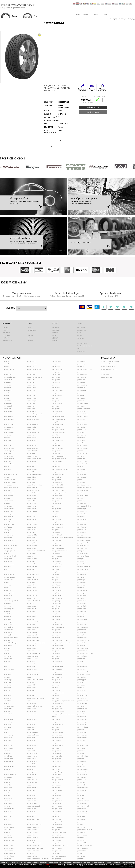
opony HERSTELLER (57, 567)
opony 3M (6, 361)
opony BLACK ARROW (82, 422)
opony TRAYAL (31, 811)
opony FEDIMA (56, 519)
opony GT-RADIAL (32, 559)
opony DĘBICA (56, 472)
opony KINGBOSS (82, 590)
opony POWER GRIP (58, 704)
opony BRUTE (31, 435)
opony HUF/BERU (57, 572)
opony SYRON (56, 788)
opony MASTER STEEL (33, 627)
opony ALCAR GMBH (8, 369)
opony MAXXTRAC (82, 632)
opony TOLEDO (32, 801)
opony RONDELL (56, 740)
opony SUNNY (31, 785)
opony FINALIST (7, 522)
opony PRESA (81, 706)
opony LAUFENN (81, 609)
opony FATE (55, 517)
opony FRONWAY (32, 530)
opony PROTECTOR (8, 714)
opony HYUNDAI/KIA (33, 575)
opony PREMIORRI (57, 706)
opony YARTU (80, 854)
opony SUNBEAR (32, 782)
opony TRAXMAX (81, 809)
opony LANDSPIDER (82, 606)
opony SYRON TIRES (82, 788)
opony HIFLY (31, 569)
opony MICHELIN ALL (33, 640)
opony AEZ (6, 367)
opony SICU (55, 764)
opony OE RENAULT (33, 675)
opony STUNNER (81, 777)
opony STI (30, 777)
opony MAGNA (56, 617)
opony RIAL (30, 730)
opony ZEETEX (81, 856)
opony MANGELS (8, 622)
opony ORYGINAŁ (81, 680)
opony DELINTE (32, 477)
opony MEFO (80, 635)
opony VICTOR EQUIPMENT (84, 830)
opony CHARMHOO (57, 448)
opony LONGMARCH (82, 614)
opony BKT (55, 422)
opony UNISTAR (81, 822)
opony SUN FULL (81, 780)
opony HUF (31, 572)
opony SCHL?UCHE (8, 756)
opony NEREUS (81, 659)
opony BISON (31, 422)
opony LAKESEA (32, 606)
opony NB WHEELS (33, 659)
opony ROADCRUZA (33, 732)
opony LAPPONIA (32, 609)
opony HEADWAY (57, 564)
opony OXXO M (81, 685)
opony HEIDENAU (82, 564)
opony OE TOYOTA (57, 675)
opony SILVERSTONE (8, 767)
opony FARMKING (8, 517)
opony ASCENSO (57, 393)
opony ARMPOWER (57, 390)
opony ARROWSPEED (83, 390)
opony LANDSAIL (57, 606)
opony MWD (56, 654)
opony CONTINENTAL (8, 459)
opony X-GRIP (56, 854)
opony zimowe (106, 372)
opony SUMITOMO (57, 780)
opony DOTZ (6, 490)
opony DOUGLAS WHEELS (59, 493)
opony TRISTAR (56, 814)
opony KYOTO (7, 606)
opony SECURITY (57, 759)
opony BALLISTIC (57, 409)
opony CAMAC (81, 438)
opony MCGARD (32, 635)
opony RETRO (56, 727)
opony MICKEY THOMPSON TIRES (37, 643)
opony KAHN (31, 585)
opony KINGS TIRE (8, 596)
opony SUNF (56, 782)
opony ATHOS (31, 396)
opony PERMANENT (82, 693)
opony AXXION (81, 406)
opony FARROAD (32, 517)
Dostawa (96, 15)
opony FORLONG (81, 525)
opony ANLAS (56, 377)
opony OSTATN (7, 682)
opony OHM (6, 677)
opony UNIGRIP (81, 819)
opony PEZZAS (56, 696)
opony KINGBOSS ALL (9, 593)
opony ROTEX (31, 743)
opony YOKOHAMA (8, 856)
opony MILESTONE (82, 643)
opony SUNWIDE (81, 785)
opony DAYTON (81, 469)
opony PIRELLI (56, 698)
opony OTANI (56, 682)
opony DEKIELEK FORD (58, 475)
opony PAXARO (7, 693)
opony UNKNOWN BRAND (35, 825)
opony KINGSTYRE (82, 596)
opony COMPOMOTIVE (59, 456)
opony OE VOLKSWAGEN (83, 675)
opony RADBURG (7, 722)
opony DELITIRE (56, 477)
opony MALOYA (32, 619)
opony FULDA (6, 532)
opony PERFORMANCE (58, 693)
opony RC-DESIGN (8, 725)
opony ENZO (6, 504)
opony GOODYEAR (82, 548)
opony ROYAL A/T (7, 746)
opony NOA (80, 661)
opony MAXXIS (56, 632)
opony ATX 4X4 (7, 401)
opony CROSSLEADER (8, 464)
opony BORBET (81, 427)
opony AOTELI (7, 382)
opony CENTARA (32, 446)
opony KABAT (7, 585)
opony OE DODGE (82, 667)
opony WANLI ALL (57, 840)
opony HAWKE (32, 564)
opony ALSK (80, 372)
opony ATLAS (80, 396)
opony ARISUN (31, 388)
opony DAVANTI (32, 469)
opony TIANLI (56, 798)
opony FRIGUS (7, 530)
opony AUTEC (31, 404)
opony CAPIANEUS (33, 440)
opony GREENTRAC (33, 554)
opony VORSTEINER (82, 835)
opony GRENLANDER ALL (9, 556)
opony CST (55, 464)
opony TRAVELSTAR (57, 809)
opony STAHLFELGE (57, 772)
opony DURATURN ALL (82, 496)
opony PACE (31, 690)
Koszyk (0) (131, 19)
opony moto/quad (107, 364)
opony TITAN (6, 801)
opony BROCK (7, 435)
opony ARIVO (56, 388)
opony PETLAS (7, 696)
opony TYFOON (56, 819)
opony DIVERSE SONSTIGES (10, 488)
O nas (78, 15)
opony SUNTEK (56, 785)
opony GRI (30, 556)
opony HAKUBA (57, 561)
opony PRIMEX (32, 709)
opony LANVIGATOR (8, 609)
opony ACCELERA (57, 361)
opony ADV (6, 364)
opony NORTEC (56, 664)
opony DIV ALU (81, 482)
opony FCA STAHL (7, 519)
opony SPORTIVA (32, 772)
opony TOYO (6, 806)
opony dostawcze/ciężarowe (110, 361)
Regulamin (6, 336)
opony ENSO (56, 501)
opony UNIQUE (7, 822)
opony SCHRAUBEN (82, 756)
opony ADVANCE (32, 364)
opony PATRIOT (81, 690)
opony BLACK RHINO (8, 425)
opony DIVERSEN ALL (58, 488)
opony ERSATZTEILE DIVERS (84, 506)
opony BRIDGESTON (8, 432)
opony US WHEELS (57, 825)
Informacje (7, 323)
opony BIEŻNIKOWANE (59, 419)
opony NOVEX (81, 664)
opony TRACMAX (57, 806)
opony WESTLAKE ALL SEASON (60, 846)
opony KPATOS (7, 604)
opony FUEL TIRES (81, 530)
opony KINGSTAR (32, 596)
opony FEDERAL (32, 519)
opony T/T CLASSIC (57, 790)
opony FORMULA (7, 527)
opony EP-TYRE (81, 504)
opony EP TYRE (32, 504)
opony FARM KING (82, 514)
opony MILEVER (7, 646)
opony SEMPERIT (57, 761)
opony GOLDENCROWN (9, 543)
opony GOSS (80, 551)
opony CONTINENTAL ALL (34, 459)
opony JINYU (31, 582)
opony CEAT (56, 443)
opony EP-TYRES (7, 506)
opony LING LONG (82, 611)
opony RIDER (56, 730)
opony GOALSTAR (32, 540)
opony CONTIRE (81, 459)
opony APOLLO (56, 382)
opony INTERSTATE (33, 580)
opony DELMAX (81, 477)
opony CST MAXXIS (82, 464)
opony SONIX (6, 769)
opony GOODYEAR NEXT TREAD (36, 551)
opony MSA (31, 651)
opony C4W (6, 438)
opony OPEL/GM (57, 677)
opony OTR (80, 682)
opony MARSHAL (81, 625)
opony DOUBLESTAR (33, 493)
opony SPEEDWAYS (82, 769)
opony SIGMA (81, 764)
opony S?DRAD (7, 751)
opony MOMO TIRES (58, 648)
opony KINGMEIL (32, 593)
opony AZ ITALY (7, 409)
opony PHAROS (7, 698)
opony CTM (6, 467)
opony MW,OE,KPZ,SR (34, 654)
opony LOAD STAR (32, 614)
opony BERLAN (56, 414)
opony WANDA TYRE (8, 840)
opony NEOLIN (56, 659)
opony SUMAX (7, 780)
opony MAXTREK (32, 632)
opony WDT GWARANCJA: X (35, 843)
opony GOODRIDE (57, 546)
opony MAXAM (57, 630)
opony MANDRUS (82, 619)
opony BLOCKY (32, 427)
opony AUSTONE (7, 404)
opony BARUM (81, 411)
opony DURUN (31, 498)
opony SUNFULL (81, 782)
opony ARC (55, 385)
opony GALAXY (56, 532)
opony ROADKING (8, 735)
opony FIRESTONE (82, 522)
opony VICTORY (7, 832)
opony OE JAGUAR (57, 669)
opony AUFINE (56, 401)
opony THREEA (32, 798)
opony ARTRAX (7, 393)
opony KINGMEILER (58, 593)
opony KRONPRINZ (57, 604)
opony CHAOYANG (33, 448)
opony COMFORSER (82, 454)
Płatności (6, 333)
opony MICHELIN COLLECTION (60, 640)
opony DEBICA (32, 472)
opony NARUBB (7, 659)
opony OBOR (31, 667)
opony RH (6, 730)
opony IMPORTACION (9, 577)
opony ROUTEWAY (57, 743)
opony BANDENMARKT (83, 409)
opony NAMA (7, 656)
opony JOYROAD (81, 582)
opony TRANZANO (32, 809)
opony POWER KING (82, 704)
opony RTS (30, 748)
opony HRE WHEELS (82, 569)
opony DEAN (6, 472)
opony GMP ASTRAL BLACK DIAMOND (62, 538)
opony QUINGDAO (8, 719)
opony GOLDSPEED (82, 543)
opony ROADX (31, 738)
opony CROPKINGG (82, 461)
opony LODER (56, 614)
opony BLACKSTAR (8, 427)
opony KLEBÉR (31, 598)
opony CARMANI (32, 443)
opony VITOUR (7, 835)
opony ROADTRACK (8, 738)
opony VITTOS (31, 835)
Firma (30, 328)
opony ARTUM (31, 393)
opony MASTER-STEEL (58, 627)
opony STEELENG (8, 777)
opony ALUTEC (56, 375)
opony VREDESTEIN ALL (58, 838)
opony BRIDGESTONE (33, 432)
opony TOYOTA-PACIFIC (34, 806)
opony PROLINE (32, 711)
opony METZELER (82, 638)
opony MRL (6, 651)
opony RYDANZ (81, 748)
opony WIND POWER (82, 848)
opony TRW (31, 817)
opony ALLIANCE (32, 372)
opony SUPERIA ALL (33, 788)
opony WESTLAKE (8, 846)
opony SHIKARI (7, 764)
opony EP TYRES (57, 504)
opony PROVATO (32, 714)
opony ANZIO (56, 380)
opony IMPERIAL (81, 575)
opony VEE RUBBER (8, 827)
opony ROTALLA (7, 743)
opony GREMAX (57, 554)
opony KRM (31, 604)
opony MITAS (7, 648)
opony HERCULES (32, 567)
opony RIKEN (80, 730)
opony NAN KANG (32, 656)
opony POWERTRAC (8, 706)
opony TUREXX (81, 817)
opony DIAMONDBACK (9, 482)
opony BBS (6, 414)
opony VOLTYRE (56, 835)
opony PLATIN (31, 701)
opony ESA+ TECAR (8, 509)
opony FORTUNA (32, 527)
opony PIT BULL (7, 701)
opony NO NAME (57, 661)
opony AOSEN (81, 380)
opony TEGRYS (32, 796)
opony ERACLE (56, 506)
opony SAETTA (31, 751)
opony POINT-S (32, 704)
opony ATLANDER (57, 396)
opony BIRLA (6, 422)
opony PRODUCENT (58, 709)
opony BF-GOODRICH (82, 417)
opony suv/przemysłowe (109, 369)
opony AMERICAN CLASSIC (10, 377)
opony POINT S (7, 704)
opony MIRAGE (81, 646)
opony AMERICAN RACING (35, 377)
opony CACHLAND (32, 438)
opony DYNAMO (57, 498)
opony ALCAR (80, 367)
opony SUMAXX (32, 780)
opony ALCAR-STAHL (57, 369)
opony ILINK (55, 575)
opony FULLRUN (32, 532)
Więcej (61, 127)
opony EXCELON (32, 514)
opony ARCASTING (82, 385)
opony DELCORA (81, 475)
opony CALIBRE (56, 438)
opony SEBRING (32, 759)
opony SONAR (81, 767)
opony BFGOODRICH (8, 419)
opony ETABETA (32, 509)
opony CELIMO (7, 446)
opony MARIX (31, 625)
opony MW (6, 654)
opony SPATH (56, 769)
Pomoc (55, 323)
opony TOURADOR (82, 804)
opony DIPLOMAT (57, 482)
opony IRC (55, 580)
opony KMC (80, 598)
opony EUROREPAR (8, 511)
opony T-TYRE (31, 790)
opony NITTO (31, 661)
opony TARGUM (32, 793)
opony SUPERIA (7, 788)
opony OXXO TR (32, 688)
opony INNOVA (81, 577)
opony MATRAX (32, 630)
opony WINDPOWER (33, 851)
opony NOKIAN (7, 664)
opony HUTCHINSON (82, 572)
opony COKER (31, 454)
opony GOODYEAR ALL (9, 551)
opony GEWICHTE (32, 535)
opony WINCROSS (57, 848)
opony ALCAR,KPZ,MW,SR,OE (84, 369)
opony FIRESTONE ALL (8, 525)
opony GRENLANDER (82, 554)
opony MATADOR (8, 630)
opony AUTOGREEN (82, 404)
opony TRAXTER (7, 811)
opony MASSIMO (8, 627)
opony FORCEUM (32, 525)
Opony (15, 16)
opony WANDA (81, 838)
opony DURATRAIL (32, 496)
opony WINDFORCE (8, 851)
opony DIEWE (31, 482)
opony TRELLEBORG (82, 811)
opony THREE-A (7, 798)
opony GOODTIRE (8, 548)
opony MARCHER (7, 625)
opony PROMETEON (58, 711)
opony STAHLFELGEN (82, 772)
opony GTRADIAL (81, 559)
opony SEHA (80, 759)
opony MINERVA (32, 646)
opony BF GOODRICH (58, 417)
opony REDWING (81, 725)
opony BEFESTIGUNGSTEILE (35, 414)
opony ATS (55, 398)
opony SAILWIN (7, 754)
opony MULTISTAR (82, 651)
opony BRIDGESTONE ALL (59, 432)
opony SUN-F (6, 782)
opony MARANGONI (58, 622)
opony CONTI (80, 456)
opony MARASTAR (82, 622)
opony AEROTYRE (81, 364)
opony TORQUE (56, 804)
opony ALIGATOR (7, 372)
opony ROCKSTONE (82, 738)
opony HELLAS (7, 567)
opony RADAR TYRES (82, 719)
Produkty (87, 15)
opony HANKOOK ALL (8, 564)
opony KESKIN (56, 588)
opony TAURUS (56, 793)
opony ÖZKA (80, 688)
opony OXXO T (7, 688)
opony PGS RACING (82, 696)
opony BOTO (6, 430)
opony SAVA (80, 754)
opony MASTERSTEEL (82, 627)
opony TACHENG (81, 790)
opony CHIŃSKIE (57, 451)
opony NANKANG (82, 656)
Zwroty (5, 330)
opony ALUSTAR (32, 375)
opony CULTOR (56, 467)
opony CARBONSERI (58, 440)
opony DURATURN (57, 496)
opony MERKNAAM (33, 638)
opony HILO (55, 569)
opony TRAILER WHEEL (83, 806)
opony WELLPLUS (57, 843)
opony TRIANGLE (32, 814)
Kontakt (105, 15)
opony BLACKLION (82, 425)
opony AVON (31, 406)
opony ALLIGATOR (57, 372)
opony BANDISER (8, 411)
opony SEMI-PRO (32, 761)
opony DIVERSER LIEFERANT (84, 488)
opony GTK (55, 559)
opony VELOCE (81, 827)
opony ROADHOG (82, 732)
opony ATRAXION (32, 398)
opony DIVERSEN (32, 488)
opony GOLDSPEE (57, 543)
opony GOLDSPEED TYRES (10, 546)
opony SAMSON (32, 754)
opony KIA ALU (7, 590)
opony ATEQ (6, 396)
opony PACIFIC (56, 690)
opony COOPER (7, 461)
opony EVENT (56, 511)
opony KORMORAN (82, 601)
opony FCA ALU (81, 517)
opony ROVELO (81, 743)
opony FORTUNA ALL (57, 527)
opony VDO (80, 825)
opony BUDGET (81, 435)
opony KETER (80, 588)
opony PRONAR (81, 711)
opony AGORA (56, 367)
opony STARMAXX (82, 775)
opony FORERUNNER (58, 525)
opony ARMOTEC (7, 390)
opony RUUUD (56, 748)
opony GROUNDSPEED (83, 556)
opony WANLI (31, 840)
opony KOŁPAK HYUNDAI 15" (11, 601)
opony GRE (6, 554)
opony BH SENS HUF (33, 419)
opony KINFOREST (32, 590)
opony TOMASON (57, 801)
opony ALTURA (7, 375)
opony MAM (56, 619)
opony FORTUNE (81, 527)
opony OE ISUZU (32, 669)
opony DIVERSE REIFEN (83, 485)
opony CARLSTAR (7, 443)
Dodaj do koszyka (93, 107)
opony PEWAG (32, 696)
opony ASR (80, 393)
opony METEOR (57, 638)
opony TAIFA (6, 793)
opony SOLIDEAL (57, 767)
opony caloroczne (107, 377)
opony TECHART (81, 793)
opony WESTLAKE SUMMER (84, 846)
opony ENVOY (81, 501)
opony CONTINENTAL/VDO (59, 459)
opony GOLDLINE (32, 543)
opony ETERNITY (57, 509)
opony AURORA (81, 401)
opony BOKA (56, 427)
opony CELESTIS (81, 443)
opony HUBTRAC (7, 572)
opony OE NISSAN (8, 675)
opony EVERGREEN (8, 514)
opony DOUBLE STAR (82, 490)
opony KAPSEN (81, 585)
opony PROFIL (6, 711)
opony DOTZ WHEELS (33, 490)
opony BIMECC (81, 419)
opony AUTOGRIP (8, 406)
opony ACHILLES (81, 361)
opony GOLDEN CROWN (83, 540)
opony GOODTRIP (32, 548)
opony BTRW (56, 435)
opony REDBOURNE (58, 725)
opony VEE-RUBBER (33, 827)
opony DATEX (7, 469)
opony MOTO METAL (82, 648)
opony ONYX (31, 677)
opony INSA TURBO (8, 580)
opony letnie (105, 375)
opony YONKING (32, 856)
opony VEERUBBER (57, 827)
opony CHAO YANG (8, 448)
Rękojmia (6, 328)
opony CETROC (56, 446)
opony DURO (6, 498)
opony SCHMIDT (32, 756)
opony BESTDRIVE (8, 417)
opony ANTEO (31, 380)
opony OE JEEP (81, 669)
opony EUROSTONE (33, 511)
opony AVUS (56, 406)
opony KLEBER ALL (57, 598)
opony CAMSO (7, 440)
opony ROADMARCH (33, 735)
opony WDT (6, 843)
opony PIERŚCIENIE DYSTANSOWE (37, 698)
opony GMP (31, 538)
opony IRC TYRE (81, 580)
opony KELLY (6, 588)
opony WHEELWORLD (8, 848)
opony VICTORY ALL (33, 832)
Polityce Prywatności (52, 864)
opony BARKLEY (32, 411)
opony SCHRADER (57, 756)
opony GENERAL (81, 532)
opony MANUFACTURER (34, 622)
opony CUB (31, 467)
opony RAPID (31, 722)
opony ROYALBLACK (8, 748)
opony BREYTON (81, 430)
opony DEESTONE (82, 472)
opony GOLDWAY (32, 546)
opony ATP (6, 398)
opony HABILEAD (8, 561)
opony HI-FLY (6, 569)
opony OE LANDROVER (34, 672)
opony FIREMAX (32, 522)
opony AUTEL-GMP (57, 404)
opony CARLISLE (81, 440)
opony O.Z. (6, 667)
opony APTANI (81, 382)
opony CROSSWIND (33, 464)
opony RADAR (56, 719)
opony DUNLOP (81, 493)
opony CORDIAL (32, 461)
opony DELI (6, 477)
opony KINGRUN (81, 593)
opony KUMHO (81, 604)
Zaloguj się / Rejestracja (117, 19)
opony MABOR (32, 617)
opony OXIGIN (31, 685)
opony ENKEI (31, 501)
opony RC (55, 722)
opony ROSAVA (81, 740)
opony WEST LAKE (82, 843)
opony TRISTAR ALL (82, 814)
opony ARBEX (31, 385)
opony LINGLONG (7, 614)
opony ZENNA (7, 859)
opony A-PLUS (31, 361)
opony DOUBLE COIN (58, 490)
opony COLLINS (56, 454)
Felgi (36, 16)
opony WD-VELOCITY (82, 840)
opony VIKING (81, 832)
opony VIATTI (56, 830)
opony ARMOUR (32, 390)
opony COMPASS (32, 456)
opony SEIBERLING (8, 761)
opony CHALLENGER (82, 446)
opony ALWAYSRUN (82, 375)
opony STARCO (31, 775)
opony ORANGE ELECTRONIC (35, 680)
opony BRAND (31, 430)
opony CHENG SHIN (82, 448)
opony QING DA (81, 717)
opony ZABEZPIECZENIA (59, 856)
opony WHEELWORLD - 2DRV (35, 848)
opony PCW (31, 693)
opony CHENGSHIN (33, 451)
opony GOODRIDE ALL (83, 546)
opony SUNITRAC (7, 785)
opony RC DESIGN (82, 722)
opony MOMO (32, 648)
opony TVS (6, 819)
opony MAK (80, 617)
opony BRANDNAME (58, 430)
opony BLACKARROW (58, 425)
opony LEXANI (56, 611)
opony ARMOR (81, 388)
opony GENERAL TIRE (8, 535)
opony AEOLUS (56, 364)
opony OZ (55, 688)
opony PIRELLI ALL (81, 698)
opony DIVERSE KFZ (58, 485)
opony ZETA (80, 859)
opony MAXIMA (81, 630)
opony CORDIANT (57, 461)
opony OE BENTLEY (58, 667)
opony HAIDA (31, 561)
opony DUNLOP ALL (8, 496)
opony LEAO (6, 611)
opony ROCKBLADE (57, 738)
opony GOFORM (57, 540)
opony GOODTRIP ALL (58, 548)
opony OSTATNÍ (32, 682)
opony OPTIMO (81, 677)
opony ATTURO (81, 398)
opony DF (79, 480)
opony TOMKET (7, 804)
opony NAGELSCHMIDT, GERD (85, 654)
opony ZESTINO (56, 859)
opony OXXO (56, 685)
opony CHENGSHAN (8, 451)
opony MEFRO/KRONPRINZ (10, 638)
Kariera (30, 336)
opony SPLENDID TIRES (9, 772)
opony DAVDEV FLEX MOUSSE (60, 469)
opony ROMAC (7, 740)
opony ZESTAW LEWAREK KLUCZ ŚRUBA (38, 859)
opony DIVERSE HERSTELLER (35, 485)
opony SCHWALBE (8, 759)
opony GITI (80, 535)
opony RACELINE (32, 719)
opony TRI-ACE (7, 814)
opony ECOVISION (8, 501)
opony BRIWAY (81, 432)
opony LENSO (31, 611)
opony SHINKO (32, 764)
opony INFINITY (32, 577)
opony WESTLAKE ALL (33, 846)
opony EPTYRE (32, 506)
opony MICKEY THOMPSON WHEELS (62, 643)
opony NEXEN (7, 661)
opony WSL (31, 854)
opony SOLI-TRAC (32, 767)
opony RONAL (31, 740)
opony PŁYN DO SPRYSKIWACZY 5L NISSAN (64, 701)
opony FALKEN (56, 514)
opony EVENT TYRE (82, 511)
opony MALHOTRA (8, 619)
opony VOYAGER (7, 838)
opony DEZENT (56, 480)
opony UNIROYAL (32, 822)
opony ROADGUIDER (58, 732)
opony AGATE (31, 367)
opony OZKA (6, 690)
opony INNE (56, 577)
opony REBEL (31, 725)
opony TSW (55, 817)
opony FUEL (55, 530)
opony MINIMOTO (57, 646)
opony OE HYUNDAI (8, 669)
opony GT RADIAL (7, 559)
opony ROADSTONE (82, 735)
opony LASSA (56, 609)
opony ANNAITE (81, 377)
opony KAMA (56, 585)
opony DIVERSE (7, 485)
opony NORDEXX (32, 664)
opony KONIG (56, 601)
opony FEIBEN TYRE (82, 519)
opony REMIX (7, 727)
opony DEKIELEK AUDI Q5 (35, 475)
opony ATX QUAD (32, 401)
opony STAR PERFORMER (9, 775)
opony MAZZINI (7, 635)
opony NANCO (56, 656)
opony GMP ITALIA (8, 540)
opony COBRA (7, 454)
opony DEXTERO (32, 480)
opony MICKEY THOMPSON (11, 643)
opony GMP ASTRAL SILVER (84, 538)
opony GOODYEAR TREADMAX (60, 551)
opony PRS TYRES (82, 714)
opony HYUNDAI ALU (9, 575)
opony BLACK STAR (33, 425)
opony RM (6, 732)
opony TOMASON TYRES (83, 801)
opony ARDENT (7, 388)
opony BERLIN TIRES (82, 414)
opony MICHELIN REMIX (83, 640)
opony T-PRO (6, 790)
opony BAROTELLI (57, 411)
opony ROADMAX (57, 735)
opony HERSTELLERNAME (84, 567)
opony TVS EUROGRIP (33, 819)
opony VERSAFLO (32, 830)
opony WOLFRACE (81, 851)
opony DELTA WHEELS (9, 480)
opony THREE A (81, 796)
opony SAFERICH (57, 751)
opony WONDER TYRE (9, 854)
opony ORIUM (56, 680)
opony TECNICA (7, 796)
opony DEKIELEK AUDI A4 (10, 475)
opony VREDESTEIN (33, 838)
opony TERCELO (56, 796)
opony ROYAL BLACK (33, 746)
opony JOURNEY (57, 582)
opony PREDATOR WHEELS (35, 706)
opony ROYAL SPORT (82, 746)
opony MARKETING (57, 625)
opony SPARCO (32, 769)
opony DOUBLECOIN (8, 493)
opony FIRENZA (56, 522)
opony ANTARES (7, 380)
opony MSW (56, 651)
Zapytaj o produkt (93, 112)
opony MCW (56, 635)
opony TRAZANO (57, 811)
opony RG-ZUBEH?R (82, 727)
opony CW (80, 467)
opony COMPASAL (8, 456)
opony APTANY (7, 385)
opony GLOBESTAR (8, 538)
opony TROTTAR (7, 817)
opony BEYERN (32, 417)
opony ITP (6, 582)
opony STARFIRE (56, 775)
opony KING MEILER (58, 590)
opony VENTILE (7, 830)
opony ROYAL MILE (57, 746)
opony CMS (80, 451)
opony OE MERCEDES (83, 672)
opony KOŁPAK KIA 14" (34, 601)
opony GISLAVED (57, 535)
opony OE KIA (7, 672)
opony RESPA (31, 727)
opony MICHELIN (7, 640)
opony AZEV (31, 409)
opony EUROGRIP (82, 509)
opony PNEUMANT (82, 701)
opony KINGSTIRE (57, 596)
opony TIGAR (80, 798)
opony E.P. (80, 498)
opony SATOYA (56, 754)
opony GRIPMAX (57, 556)
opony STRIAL (56, 777)
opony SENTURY (81, 761)
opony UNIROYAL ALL (58, 822)
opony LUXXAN (7, 617)
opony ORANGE (7, 680)
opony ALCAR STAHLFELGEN (35, 369)
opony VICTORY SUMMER (59, 832)
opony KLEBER (7, 598)
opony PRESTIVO (7, 709)
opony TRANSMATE (8, 809)
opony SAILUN (81, 751)
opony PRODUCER (82, 709)
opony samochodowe (108, 367)
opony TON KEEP (32, 804)
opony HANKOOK (82, 561)
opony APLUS (31, 382)
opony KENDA (31, 588)
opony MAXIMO (7, 632)
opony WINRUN (56, 851)
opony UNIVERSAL (8, 825)
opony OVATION (7, 685)
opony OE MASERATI (58, 672)
